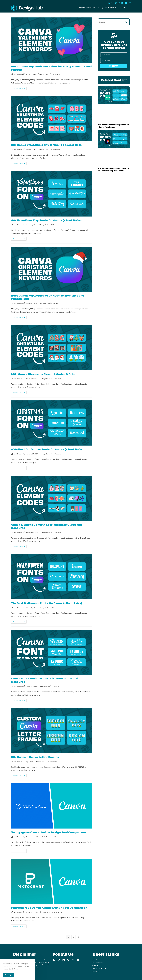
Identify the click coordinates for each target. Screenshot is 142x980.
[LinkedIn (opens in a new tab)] (122, 3)
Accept (9, 975)
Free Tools (96, 971)
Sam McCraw (18, 74)
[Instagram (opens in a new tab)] (119, 3)
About (95, 960)
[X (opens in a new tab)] (109, 3)
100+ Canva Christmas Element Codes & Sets (43, 374)
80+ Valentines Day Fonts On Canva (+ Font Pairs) (46, 220)
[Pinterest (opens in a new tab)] (116, 3)
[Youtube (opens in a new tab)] (126, 3)
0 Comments (56, 74)
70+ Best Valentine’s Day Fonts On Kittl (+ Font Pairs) (114, 126)
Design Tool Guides (99, 969)
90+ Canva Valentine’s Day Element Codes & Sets (46, 145)
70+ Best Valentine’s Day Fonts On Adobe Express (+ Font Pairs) (114, 170)
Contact (95, 966)
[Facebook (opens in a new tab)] (112, 3)
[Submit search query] (127, 22)
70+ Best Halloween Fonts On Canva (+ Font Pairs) (47, 603)
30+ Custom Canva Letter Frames (35, 757)
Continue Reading (20, 88)
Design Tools (44, 74)
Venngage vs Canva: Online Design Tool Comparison (49, 832)
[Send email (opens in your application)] (129, 3)
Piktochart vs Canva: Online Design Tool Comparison (49, 907)
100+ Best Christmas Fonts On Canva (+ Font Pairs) (47, 449)
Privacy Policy (97, 963)
